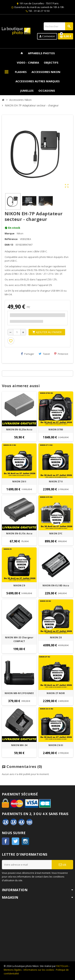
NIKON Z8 (56, 637)
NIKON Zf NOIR (56, 693)
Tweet (44, 354)
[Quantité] (17, 332)
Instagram (25, 841)
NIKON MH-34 (19, 745)
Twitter (15, 841)
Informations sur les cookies (39, 970)
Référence (11, 239)
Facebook (6, 841)
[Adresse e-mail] (27, 865)
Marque (10, 233)
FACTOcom (62, 966)
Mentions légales (13, 970)
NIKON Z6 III (56, 745)
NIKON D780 (56, 429)
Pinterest (61, 354)
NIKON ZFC (56, 533)
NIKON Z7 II (56, 481)
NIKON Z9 (19, 585)
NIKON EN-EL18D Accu (56, 585)
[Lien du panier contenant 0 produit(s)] (66, 36)
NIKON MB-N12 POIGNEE (19, 693)
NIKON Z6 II (19, 481)
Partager (28, 354)
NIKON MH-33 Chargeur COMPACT (19, 639)
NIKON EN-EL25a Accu (19, 429)
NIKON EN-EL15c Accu (19, 533)
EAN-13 (9, 245)
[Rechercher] (58, 26)
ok (63, 865)
